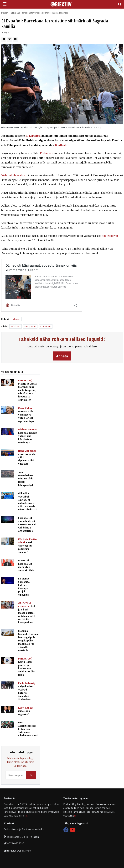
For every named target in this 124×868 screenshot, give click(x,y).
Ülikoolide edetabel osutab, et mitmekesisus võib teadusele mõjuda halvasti (27, 501)
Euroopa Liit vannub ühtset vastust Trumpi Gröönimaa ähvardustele (27, 524)
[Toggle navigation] (120, 4)
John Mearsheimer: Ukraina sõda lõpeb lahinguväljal (26, 478)
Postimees (46, 153)
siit (26, 816)
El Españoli (33, 136)
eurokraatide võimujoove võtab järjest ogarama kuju (26, 415)
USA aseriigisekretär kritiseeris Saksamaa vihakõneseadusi (28, 729)
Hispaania (31, 326)
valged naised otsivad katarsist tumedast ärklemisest (27, 691)
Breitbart (61, 145)
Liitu (31, 775)
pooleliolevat (110, 236)
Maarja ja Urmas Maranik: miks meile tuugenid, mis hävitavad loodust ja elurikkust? (28, 390)
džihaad (16, 326)
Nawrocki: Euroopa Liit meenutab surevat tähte (26, 565)
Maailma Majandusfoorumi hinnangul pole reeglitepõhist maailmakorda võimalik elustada (28, 640)
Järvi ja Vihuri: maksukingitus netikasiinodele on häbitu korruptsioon (27, 613)
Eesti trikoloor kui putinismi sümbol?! (27, 546)
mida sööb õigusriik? (25, 711)
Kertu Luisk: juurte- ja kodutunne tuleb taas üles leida (27, 667)
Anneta (62, 356)
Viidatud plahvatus (13, 175)
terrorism (46, 326)
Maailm (5, 13)
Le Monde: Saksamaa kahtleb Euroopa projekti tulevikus (24, 587)
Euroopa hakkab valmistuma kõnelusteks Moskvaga (28, 436)
